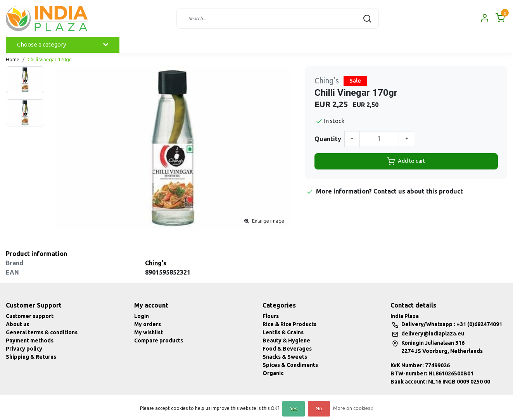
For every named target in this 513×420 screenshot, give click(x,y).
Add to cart (406, 161)
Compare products (159, 340)
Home (13, 59)
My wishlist (149, 332)
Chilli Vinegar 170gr (49, 59)
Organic (273, 373)
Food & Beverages (287, 349)
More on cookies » (353, 408)
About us (17, 324)
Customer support (30, 316)
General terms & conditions (42, 332)
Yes (294, 409)
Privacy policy (24, 349)
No (319, 409)
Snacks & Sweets (285, 357)
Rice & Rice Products (289, 324)
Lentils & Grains (283, 332)
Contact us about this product (418, 191)
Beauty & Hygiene (286, 340)
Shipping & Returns (31, 357)
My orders (148, 324)
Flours (271, 316)
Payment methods (30, 340)
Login (142, 316)
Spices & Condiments (290, 365)
